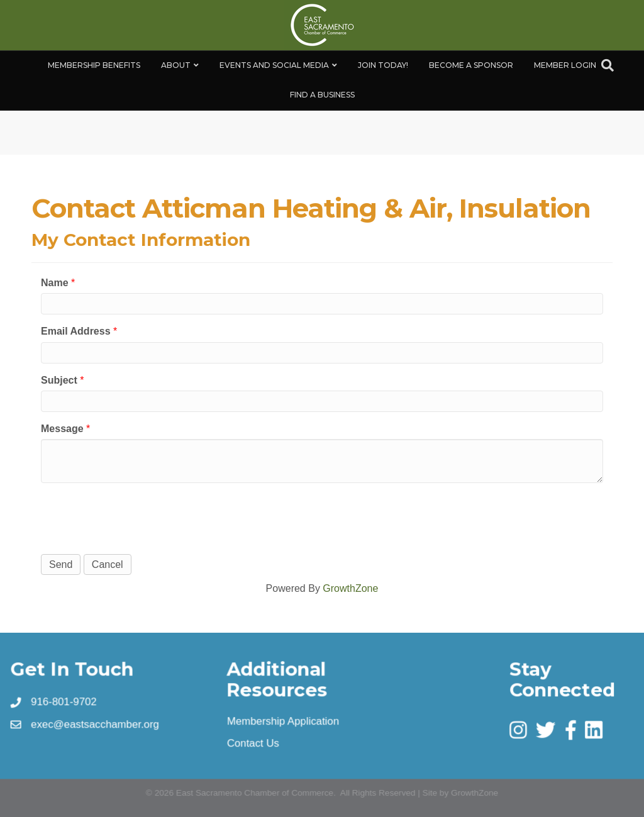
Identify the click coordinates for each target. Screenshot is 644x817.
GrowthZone (350, 588)
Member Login (565, 65)
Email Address (76, 331)
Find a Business (322, 95)
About (176, 65)
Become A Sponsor (471, 65)
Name (55, 283)
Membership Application (283, 721)
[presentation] (136, 517)
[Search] (608, 65)
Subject (59, 380)
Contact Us (254, 743)
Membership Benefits (94, 65)
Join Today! (383, 65)
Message (62, 429)
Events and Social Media (274, 65)
